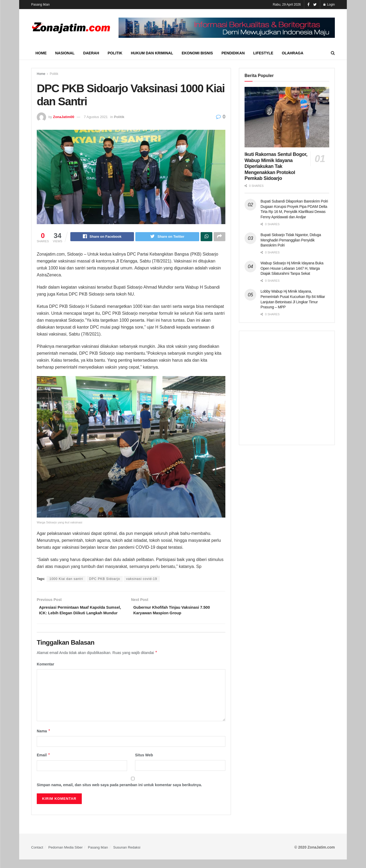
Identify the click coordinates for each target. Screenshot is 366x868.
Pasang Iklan (40, 5)
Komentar (45, 673)
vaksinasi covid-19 (142, 580)
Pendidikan (233, 53)
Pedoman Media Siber (66, 856)
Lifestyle (263, 53)
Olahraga (293, 53)
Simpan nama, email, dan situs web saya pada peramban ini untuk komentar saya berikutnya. (119, 793)
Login (329, 5)
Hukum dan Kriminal (152, 53)
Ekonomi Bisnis (197, 53)
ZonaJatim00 (64, 117)
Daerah (91, 53)
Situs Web (144, 764)
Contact (37, 856)
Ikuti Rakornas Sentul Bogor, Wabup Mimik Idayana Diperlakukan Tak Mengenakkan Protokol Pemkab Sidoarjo (276, 166)
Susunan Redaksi (127, 856)
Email (44, 764)
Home (41, 53)
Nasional (65, 53)
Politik (115, 53)
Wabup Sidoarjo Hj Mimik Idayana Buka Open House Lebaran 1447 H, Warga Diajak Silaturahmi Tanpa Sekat (292, 268)
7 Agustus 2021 (96, 117)
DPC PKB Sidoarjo (105, 580)
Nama (44, 740)
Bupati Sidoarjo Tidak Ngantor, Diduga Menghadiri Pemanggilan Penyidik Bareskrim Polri (291, 240)
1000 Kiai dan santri (66, 580)
